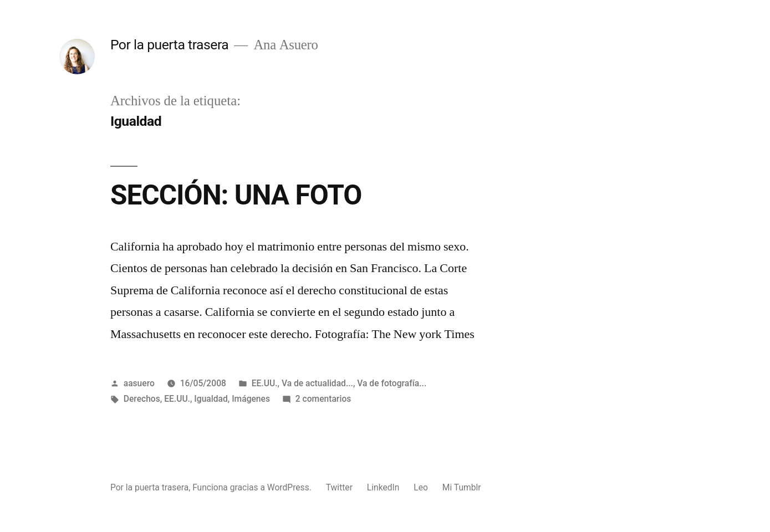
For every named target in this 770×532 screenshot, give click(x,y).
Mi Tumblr (462, 487)
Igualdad (211, 399)
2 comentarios (323, 399)
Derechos (142, 399)
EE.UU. (265, 383)
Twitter (339, 487)
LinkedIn (383, 487)
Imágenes (251, 399)
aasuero (139, 383)
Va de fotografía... (392, 383)
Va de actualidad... (317, 383)
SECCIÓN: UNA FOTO (236, 195)
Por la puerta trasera (169, 45)
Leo (421, 487)
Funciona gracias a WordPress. (253, 487)
